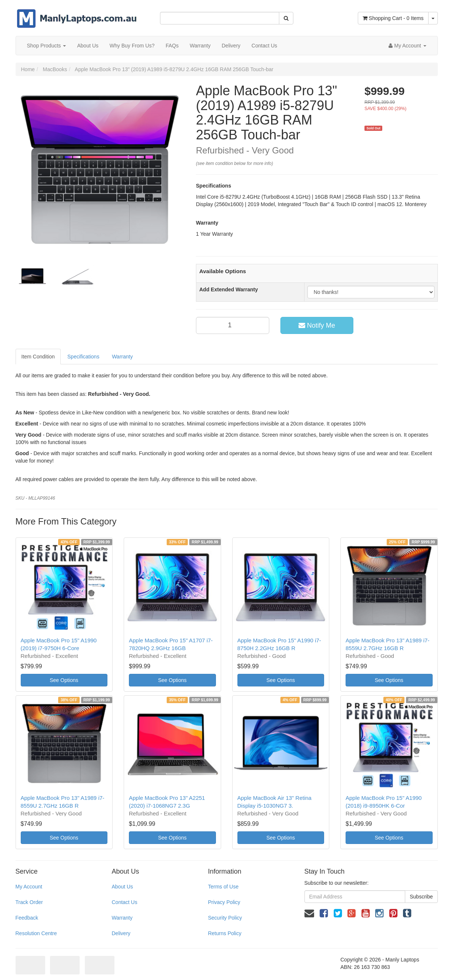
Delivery (231, 46)
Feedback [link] (27, 918)
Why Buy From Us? (132, 46)
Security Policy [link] (225, 918)
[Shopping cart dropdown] (433, 18)
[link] (324, 913)
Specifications (83, 357)
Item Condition (38, 357)
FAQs (172, 46)
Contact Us (264, 46)
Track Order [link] (29, 902)
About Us (88, 46)
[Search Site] (286, 18)
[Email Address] (355, 897)
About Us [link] (122, 887)
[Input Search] (220, 18)
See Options (64, 680)
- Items (393, 18)
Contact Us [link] (124, 902)
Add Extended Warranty (229, 289)
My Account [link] (29, 887)
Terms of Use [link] (223, 887)
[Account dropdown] (407, 46)
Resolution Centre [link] (36, 933)
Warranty (200, 46)
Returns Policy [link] (224, 933)
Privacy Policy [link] (224, 902)
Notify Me (317, 325)
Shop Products (47, 46)
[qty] (233, 325)
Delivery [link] (121, 933)
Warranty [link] (122, 918)
